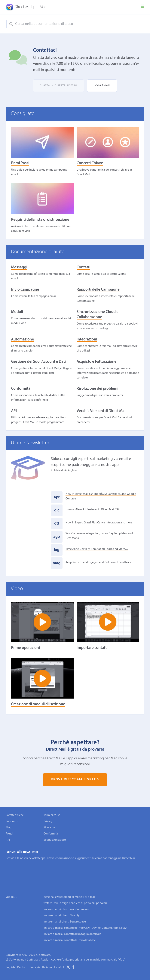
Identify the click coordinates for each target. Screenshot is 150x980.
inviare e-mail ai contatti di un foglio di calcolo (72, 923)
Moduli (17, 312)
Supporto (12, 821)
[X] (68, 956)
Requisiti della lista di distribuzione (40, 220)
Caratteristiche (15, 815)
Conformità (21, 389)
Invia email (102, 85)
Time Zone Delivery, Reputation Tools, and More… (97, 549)
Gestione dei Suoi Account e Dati (38, 362)
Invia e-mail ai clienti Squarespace (65, 910)
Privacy (48, 821)
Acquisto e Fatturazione (96, 362)
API (14, 411)
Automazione (23, 339)
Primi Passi (20, 163)
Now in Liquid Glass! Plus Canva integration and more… (100, 523)
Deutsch (22, 956)
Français (35, 956)
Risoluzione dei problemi (97, 389)
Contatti (83, 267)
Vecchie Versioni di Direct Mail (101, 411)
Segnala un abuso (55, 840)
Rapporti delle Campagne (98, 290)
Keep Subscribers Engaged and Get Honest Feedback (98, 562)
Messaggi (19, 267)
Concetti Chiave (90, 163)
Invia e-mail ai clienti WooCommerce (66, 898)
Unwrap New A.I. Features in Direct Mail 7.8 (92, 510)
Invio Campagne (25, 290)
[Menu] (142, 7)
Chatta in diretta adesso (58, 85)
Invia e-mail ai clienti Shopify (62, 904)
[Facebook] (73, 956)
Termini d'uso (52, 815)
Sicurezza (49, 828)
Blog (9, 828)
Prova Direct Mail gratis (75, 780)
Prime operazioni (25, 648)
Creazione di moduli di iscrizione (38, 704)
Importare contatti (92, 648)
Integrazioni (87, 339)
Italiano (47, 956)
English (10, 956)
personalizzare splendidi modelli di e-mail (70, 886)
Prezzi (9, 834)
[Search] (11, 24)
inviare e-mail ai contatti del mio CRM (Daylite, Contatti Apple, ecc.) (85, 917)
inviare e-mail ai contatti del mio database (70, 929)
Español (59, 956)
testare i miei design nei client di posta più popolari (75, 892)
